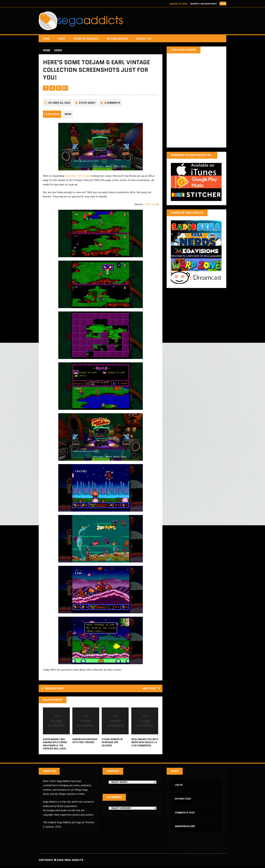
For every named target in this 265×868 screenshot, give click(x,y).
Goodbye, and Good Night (204, 4)
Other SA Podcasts (86, 39)
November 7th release (77, 177)
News (68, 115)
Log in (179, 786)
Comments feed (185, 814)
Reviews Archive (117, 39)
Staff (62, 39)
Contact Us (144, 39)
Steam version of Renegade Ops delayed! (112, 743)
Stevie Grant (87, 104)
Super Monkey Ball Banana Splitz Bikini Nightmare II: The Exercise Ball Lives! (55, 745)
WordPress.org (185, 828)
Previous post (53, 689)
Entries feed (183, 800)
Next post (151, 689)
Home (46, 39)
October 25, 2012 (59, 104)
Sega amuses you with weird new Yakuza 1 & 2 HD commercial (145, 743)
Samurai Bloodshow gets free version (85, 742)
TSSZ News (151, 205)
